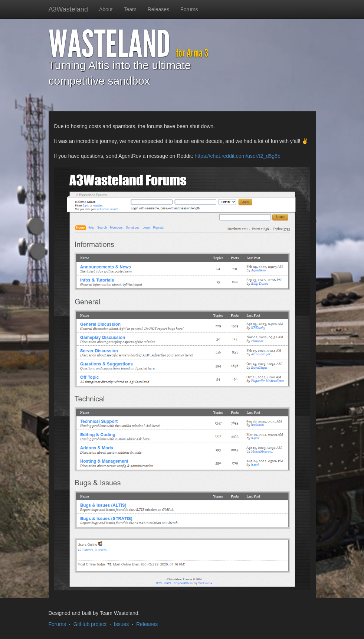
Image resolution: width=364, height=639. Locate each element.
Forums (189, 9)
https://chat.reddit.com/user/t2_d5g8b (238, 156)
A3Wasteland (68, 9)
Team (130, 9)
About (106, 9)
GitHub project (90, 624)
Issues (121, 624)
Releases (158, 9)
